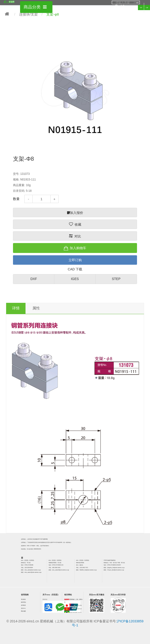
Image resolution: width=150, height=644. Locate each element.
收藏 (78, 224)
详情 (16, 308)
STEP (116, 279)
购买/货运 (24, 602)
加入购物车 (78, 248)
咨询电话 (23, 605)
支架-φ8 (53, 14)
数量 (16, 199)
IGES (75, 279)
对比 (78, 236)
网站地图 (23, 611)
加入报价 (75, 213)
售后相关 (23, 599)
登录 (141, 8)
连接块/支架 (28, 14)
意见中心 (23, 608)
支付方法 (45, 599)
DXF (34, 279)
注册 (147, 8)
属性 (36, 308)
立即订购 (75, 260)
